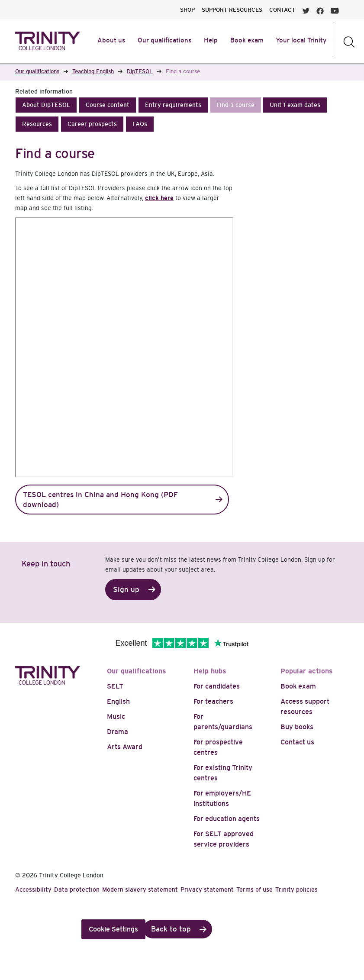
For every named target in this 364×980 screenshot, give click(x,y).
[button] (46, 105)
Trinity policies (296, 889)
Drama (118, 732)
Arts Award (125, 747)
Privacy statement (207, 889)
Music (116, 716)
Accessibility (33, 889)
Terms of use (254, 889)
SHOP (187, 10)
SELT (115, 686)
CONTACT (282, 10)
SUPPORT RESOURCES (232, 10)
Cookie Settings (113, 929)
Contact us (297, 742)
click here (159, 198)
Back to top (171, 929)
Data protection (77, 889)
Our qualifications (137, 671)
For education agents (227, 819)
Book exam (298, 686)
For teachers (213, 701)
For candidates (217, 686)
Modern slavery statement (140, 889)
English (118, 701)
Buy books (297, 727)
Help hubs (210, 671)
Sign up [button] (126, 590)
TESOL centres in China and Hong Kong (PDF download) (100, 500)
